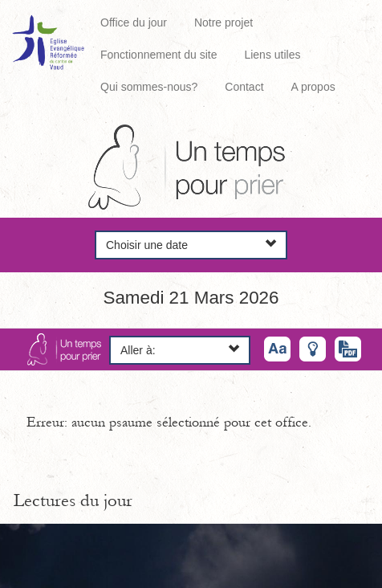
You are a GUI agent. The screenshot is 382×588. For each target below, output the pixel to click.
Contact (244, 87)
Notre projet (224, 22)
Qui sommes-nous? (149, 87)
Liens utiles (272, 55)
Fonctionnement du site (159, 55)
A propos (313, 87)
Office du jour (134, 22)
